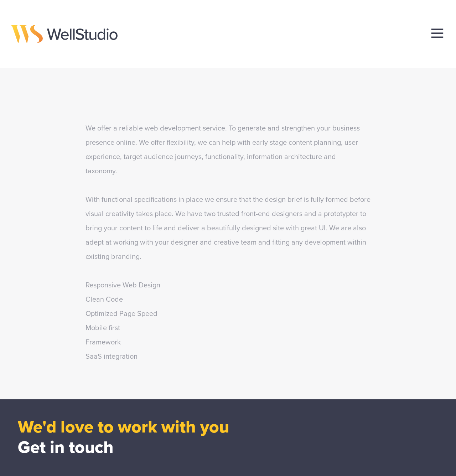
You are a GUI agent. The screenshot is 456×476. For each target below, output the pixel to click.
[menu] (437, 33)
